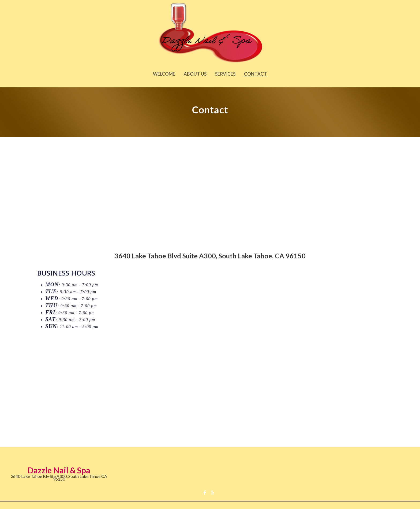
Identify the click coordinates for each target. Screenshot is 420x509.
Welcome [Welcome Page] (164, 74)
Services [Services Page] (225, 74)
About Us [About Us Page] (195, 74)
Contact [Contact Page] (256, 74)
